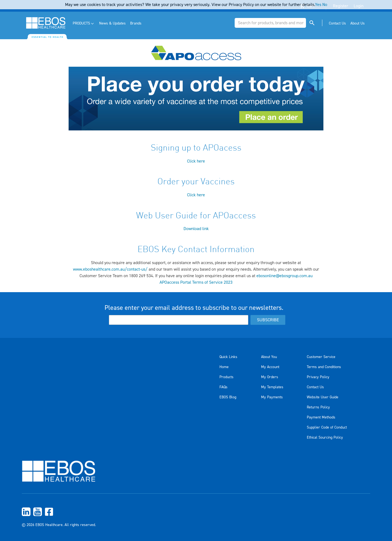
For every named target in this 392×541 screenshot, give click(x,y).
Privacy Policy (318, 377)
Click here (196, 161)
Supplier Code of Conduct (327, 427)
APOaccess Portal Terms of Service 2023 (196, 282)
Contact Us (315, 387)
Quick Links (228, 357)
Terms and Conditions (324, 367)
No (325, 5)
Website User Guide (323, 397)
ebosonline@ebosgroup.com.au (284, 276)
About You (269, 357)
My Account (270, 367)
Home (224, 367)
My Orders (270, 377)
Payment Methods (321, 417)
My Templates (272, 387)
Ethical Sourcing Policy (325, 438)
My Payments (272, 397)
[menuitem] (84, 24)
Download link (196, 229)
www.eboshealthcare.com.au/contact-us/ (110, 269)
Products (226, 377)
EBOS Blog (228, 397)
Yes (318, 5)
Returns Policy (318, 407)
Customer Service (321, 357)
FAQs (223, 387)
